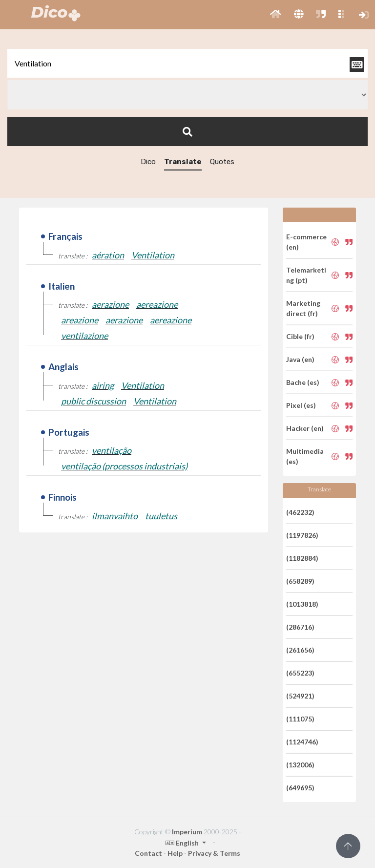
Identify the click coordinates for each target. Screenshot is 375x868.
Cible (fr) (300, 336)
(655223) (300, 673)
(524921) (300, 696)
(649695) (300, 788)
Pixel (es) (301, 405)
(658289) (300, 581)
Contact (148, 853)
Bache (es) (303, 382)
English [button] (183, 843)
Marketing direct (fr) (303, 308)
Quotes (222, 162)
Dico (148, 162)
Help (175, 853)
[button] (276, 15)
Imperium (187, 832)
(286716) (300, 627)
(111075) (300, 719)
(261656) (300, 650)
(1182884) (302, 558)
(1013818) (302, 604)
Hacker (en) (305, 428)
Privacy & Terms (214, 853)
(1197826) (302, 535)
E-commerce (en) (306, 242)
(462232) (300, 512)
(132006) (300, 765)
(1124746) (302, 742)
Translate (183, 162)
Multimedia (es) (305, 456)
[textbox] (187, 63)
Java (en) (300, 359)
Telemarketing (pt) (306, 275)
